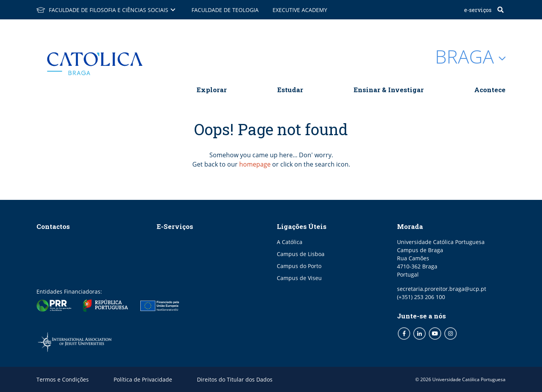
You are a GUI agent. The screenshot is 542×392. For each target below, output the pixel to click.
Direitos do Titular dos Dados (235, 379)
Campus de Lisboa (301, 254)
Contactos (53, 226)
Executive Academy (300, 10)
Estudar (290, 90)
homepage (255, 164)
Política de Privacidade (143, 379)
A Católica (290, 242)
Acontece (490, 90)
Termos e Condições (63, 379)
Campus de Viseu (299, 278)
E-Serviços (478, 10)
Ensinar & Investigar (389, 90)
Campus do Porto (299, 266)
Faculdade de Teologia (225, 10)
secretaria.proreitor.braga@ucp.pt (442, 289)
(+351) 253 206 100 (421, 297)
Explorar (212, 90)
